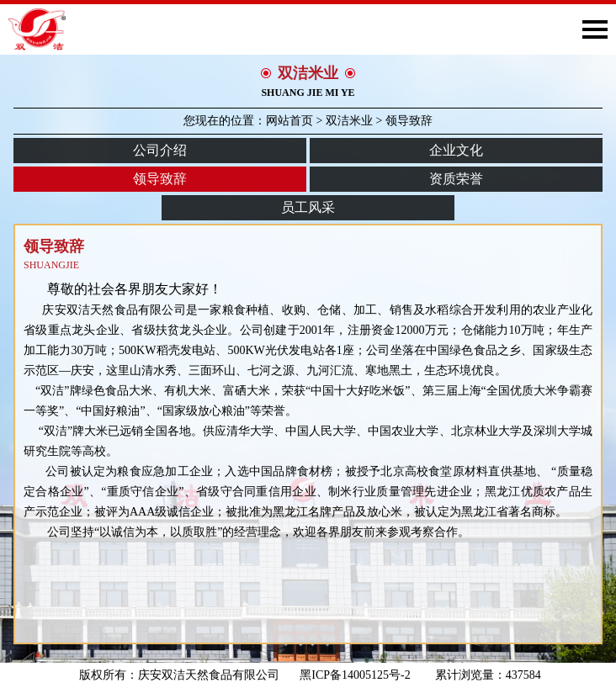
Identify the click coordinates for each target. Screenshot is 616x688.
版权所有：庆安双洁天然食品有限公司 (179, 675)
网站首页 (289, 121)
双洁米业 (349, 121)
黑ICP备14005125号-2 (361, 675)
